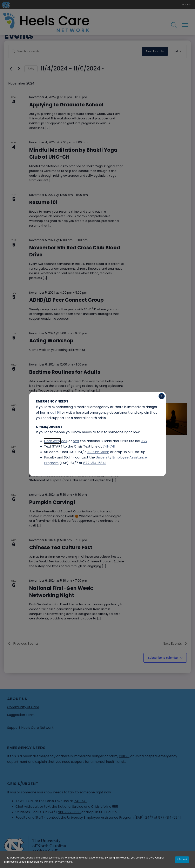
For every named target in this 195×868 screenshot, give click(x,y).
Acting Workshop (51, 341)
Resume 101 (43, 202)
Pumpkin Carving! (52, 502)
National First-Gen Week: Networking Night (61, 592)
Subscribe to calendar (163, 658)
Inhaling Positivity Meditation (67, 413)
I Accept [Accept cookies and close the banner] (182, 859)
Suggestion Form (21, 715)
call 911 (124, 756)
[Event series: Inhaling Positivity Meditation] (91, 405)
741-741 (80, 801)
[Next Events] (19, 69)
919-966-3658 (69, 812)
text (47, 807)
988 (115, 807)
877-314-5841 (170, 817)
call (35, 807)
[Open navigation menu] (185, 25)
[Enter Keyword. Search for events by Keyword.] (75, 51)
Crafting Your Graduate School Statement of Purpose (69, 458)
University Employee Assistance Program (100, 817)
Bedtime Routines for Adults (65, 372)
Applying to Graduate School (66, 105)
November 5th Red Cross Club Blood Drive (75, 251)
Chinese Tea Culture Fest (61, 547)
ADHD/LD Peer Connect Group (66, 300)
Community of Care (23, 707)
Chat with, (24, 807)
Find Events (155, 51)
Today (31, 69)
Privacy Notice (63, 862)
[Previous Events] (11, 69)
